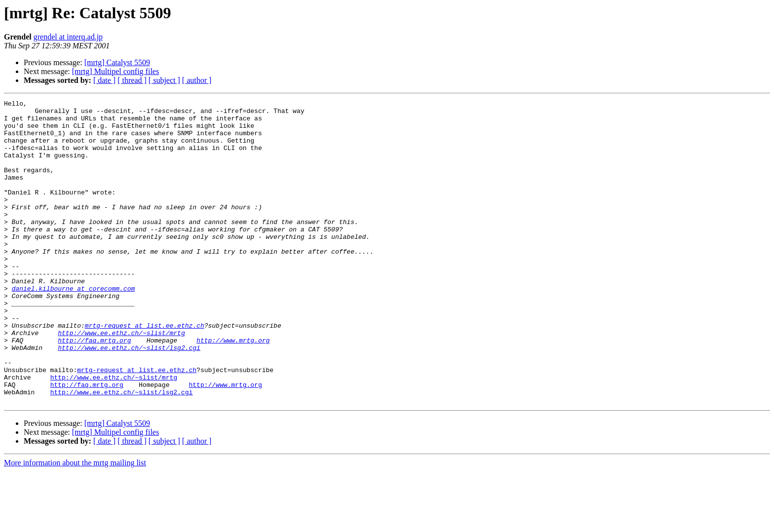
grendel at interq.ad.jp (68, 37)
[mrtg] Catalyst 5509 (117, 62)
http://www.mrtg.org (233, 389)
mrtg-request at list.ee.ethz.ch (145, 371)
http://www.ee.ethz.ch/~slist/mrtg (121, 380)
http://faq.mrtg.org (94, 389)
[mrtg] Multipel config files (116, 71)
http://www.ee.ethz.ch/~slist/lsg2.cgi (129, 398)
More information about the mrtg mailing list (75, 523)
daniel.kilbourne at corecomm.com (74, 327)
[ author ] (197, 80)
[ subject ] (164, 80)
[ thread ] (132, 80)
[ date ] (104, 80)
